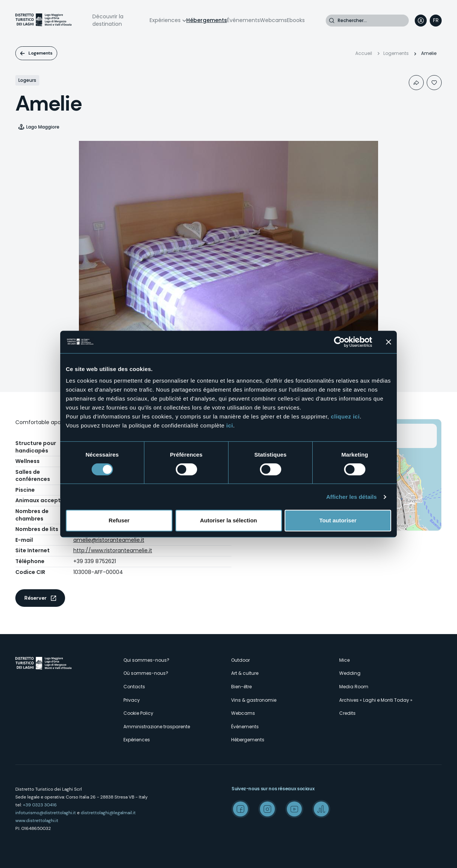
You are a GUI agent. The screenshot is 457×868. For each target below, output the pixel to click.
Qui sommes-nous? (146, 660)
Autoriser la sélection (229, 520)
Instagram (267, 809)
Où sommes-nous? (146, 673)
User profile (421, 21)
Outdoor (240, 660)
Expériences (165, 20)
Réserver (36, 598)
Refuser (119, 520)
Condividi (416, 83)
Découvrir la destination (108, 20)
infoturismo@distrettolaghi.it (46, 813)
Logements (40, 53)
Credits (347, 713)
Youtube (294, 809)
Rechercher (332, 21)
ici (230, 425)
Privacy (132, 700)
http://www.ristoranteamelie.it (113, 550)
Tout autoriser (338, 520)
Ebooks (296, 20)
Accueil (364, 53)
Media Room (354, 687)
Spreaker (321, 809)
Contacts (134, 687)
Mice (344, 660)
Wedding (350, 673)
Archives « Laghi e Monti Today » (376, 700)
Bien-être (241, 687)
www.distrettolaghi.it (37, 821)
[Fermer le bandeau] (389, 342)
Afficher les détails (351, 497)
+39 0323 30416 (40, 805)
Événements (243, 20)
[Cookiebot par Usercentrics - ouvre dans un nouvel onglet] (339, 342)
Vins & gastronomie (254, 700)
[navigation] (436, 21)
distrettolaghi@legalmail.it (108, 813)
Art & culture (245, 673)
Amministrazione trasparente (157, 727)
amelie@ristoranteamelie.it (109, 540)
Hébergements (207, 20)
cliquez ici (345, 416)
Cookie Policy (138, 713)
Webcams (273, 20)
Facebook (240, 809)
